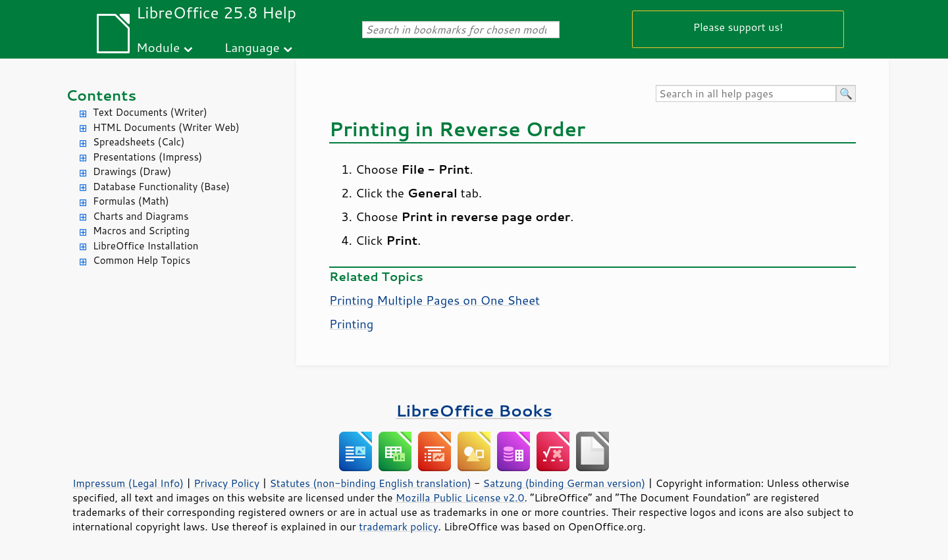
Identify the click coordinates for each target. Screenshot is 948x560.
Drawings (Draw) (132, 171)
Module (158, 47)
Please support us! (738, 27)
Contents (101, 95)
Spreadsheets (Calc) (139, 142)
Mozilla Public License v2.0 (460, 497)
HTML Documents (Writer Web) (166, 127)
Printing (351, 324)
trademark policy (398, 526)
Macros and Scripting (141, 231)
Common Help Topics (142, 260)
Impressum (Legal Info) (128, 483)
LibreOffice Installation (145, 246)
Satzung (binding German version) (565, 483)
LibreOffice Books (474, 410)
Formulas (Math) (131, 201)
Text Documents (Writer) (150, 112)
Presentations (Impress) (147, 157)
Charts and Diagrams (141, 216)
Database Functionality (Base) (161, 187)
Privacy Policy (226, 483)
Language (252, 47)
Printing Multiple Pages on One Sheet (434, 300)
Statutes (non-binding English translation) (370, 483)
